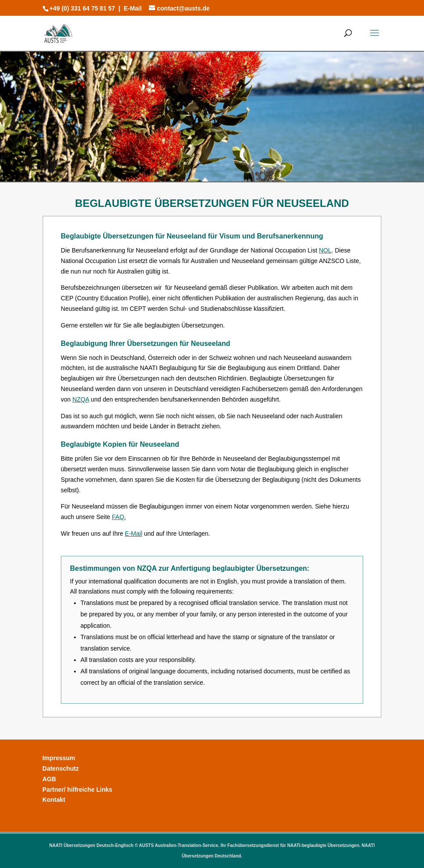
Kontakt (54, 800)
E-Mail (132, 8)
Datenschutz (61, 768)
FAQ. (119, 517)
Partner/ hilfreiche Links (78, 790)
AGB (49, 779)
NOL (325, 250)
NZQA (81, 399)
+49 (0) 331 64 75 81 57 (82, 8)
